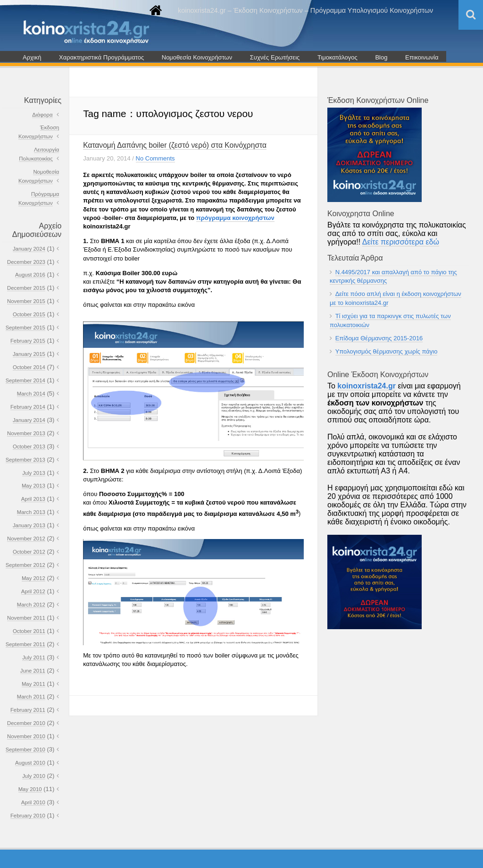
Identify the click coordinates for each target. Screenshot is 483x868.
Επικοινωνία (422, 57)
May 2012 (33, 578)
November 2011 (26, 618)
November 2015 (26, 301)
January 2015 (29, 354)
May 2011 (33, 684)
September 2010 (25, 750)
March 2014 (31, 394)
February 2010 (28, 816)
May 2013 (33, 486)
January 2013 (29, 525)
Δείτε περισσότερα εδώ (401, 242)
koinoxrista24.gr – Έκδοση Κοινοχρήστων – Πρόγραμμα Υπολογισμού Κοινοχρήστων (305, 10)
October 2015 (29, 314)
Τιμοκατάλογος (337, 57)
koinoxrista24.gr (366, 386)
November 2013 (26, 433)
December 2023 (26, 262)
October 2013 (29, 447)
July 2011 (34, 657)
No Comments (155, 158)
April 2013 (33, 499)
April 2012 (33, 591)
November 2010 (26, 736)
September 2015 (25, 328)
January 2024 (29, 249)
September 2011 (25, 644)
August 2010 (30, 763)
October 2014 (29, 367)
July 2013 (34, 473)
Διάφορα (42, 115)
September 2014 (25, 380)
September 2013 (25, 460)
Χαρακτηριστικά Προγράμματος (101, 57)
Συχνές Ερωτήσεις (275, 57)
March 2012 (31, 605)
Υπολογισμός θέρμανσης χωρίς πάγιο (387, 351)
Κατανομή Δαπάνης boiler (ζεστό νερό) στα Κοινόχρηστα (175, 145)
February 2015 (28, 341)
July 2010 (34, 776)
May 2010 (30, 789)
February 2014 (28, 407)
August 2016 (30, 275)
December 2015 (26, 288)
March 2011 (31, 697)
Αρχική (32, 57)
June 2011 (33, 671)
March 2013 (31, 512)
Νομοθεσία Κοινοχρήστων (197, 57)
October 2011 (29, 631)
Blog (381, 57)
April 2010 (33, 802)
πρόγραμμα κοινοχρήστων (235, 218)
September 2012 (25, 565)
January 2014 (29, 420)
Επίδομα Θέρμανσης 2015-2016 (379, 338)
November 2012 (26, 539)
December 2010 (26, 723)
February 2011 (28, 710)
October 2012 (29, 552)
